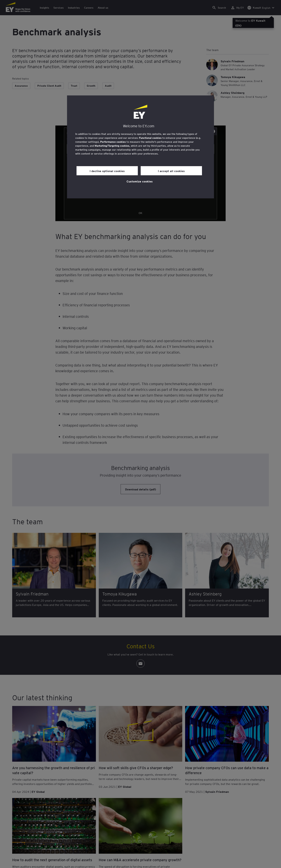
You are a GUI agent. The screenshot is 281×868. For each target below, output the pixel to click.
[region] (140, 147)
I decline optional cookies (107, 171)
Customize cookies (140, 181)
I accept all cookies (171, 171)
